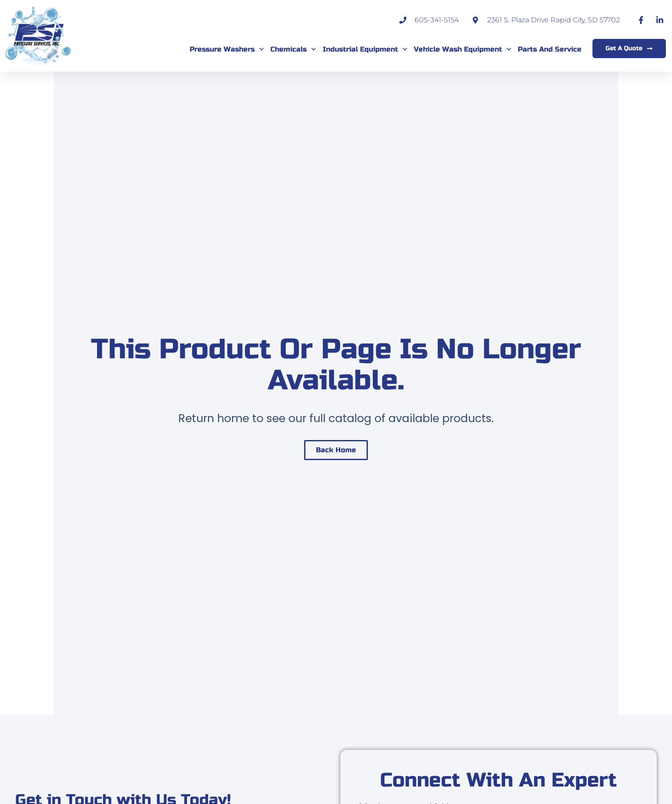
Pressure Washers (227, 49)
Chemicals (293, 49)
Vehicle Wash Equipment (462, 49)
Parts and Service (550, 49)
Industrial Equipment (365, 49)
